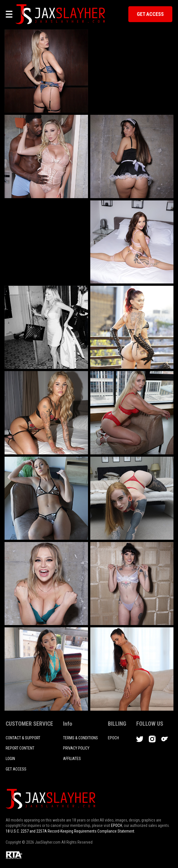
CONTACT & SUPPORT (23, 738)
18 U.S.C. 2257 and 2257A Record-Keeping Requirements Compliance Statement (70, 831)
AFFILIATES (72, 759)
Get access (16, 769)
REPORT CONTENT (20, 748)
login (10, 759)
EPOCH (117, 825)
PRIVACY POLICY (76, 748)
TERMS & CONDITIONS (80, 738)
